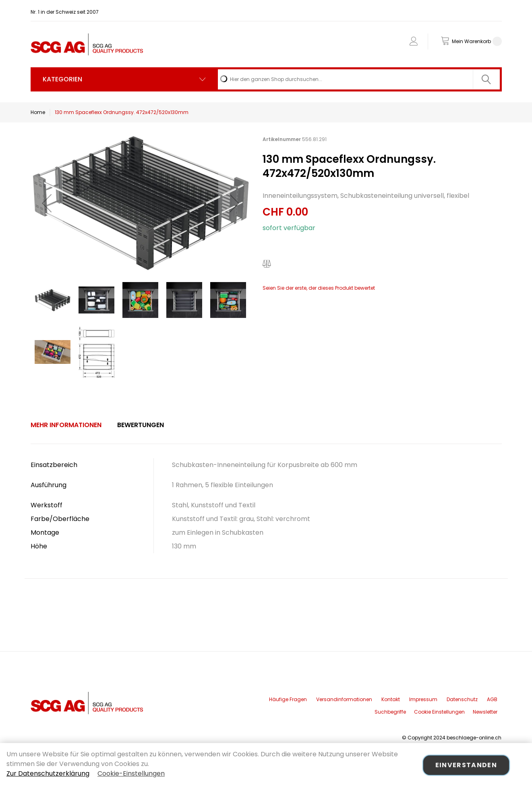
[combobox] (359, 79)
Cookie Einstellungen (439, 712)
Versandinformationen (344, 699)
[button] (47, 203)
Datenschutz (462, 699)
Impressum (423, 699)
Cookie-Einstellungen (131, 773)
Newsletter (485, 712)
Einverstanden (466, 765)
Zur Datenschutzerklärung (48, 773)
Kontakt (391, 699)
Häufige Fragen (288, 699)
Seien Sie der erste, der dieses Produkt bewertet (319, 288)
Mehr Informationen (66, 425)
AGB (492, 699)
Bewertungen (141, 425)
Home (38, 112)
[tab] (66, 425)
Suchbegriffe (390, 712)
